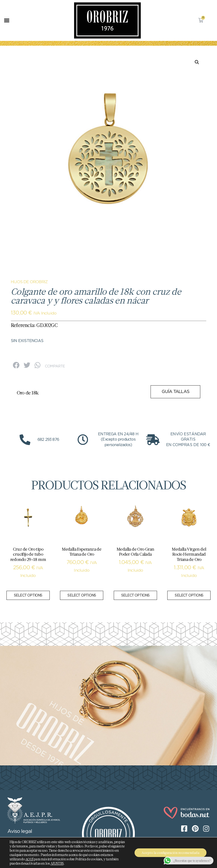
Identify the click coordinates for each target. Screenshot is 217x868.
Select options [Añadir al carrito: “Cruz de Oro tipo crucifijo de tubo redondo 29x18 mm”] (28, 596)
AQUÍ (29, 859)
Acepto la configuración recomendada (170, 853)
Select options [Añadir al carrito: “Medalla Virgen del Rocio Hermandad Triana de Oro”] (189, 596)
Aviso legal (20, 831)
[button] (7, 20)
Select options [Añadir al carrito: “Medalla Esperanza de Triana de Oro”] (82, 596)
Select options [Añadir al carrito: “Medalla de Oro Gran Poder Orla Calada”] (135, 596)
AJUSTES (57, 863)
